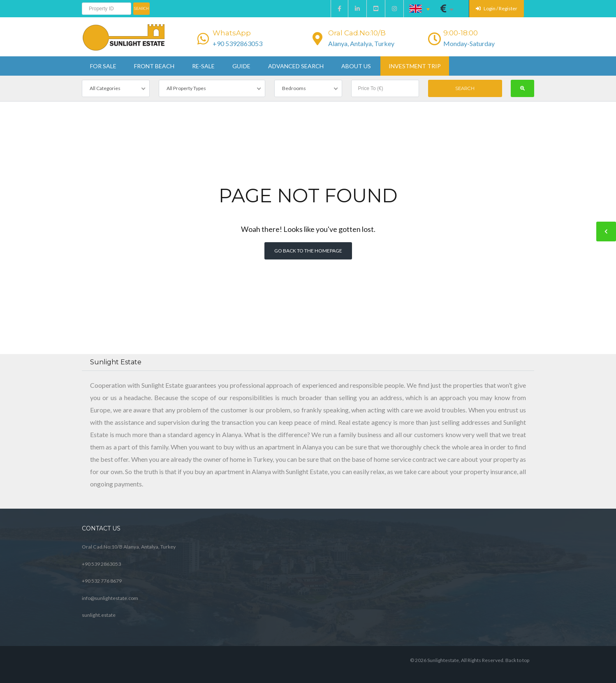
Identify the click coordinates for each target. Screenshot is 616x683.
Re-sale (203, 66)
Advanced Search (296, 66)
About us (356, 66)
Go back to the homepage (308, 251)
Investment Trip (415, 66)
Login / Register (497, 8)
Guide (241, 66)
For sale (103, 66)
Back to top (517, 660)
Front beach (154, 66)
